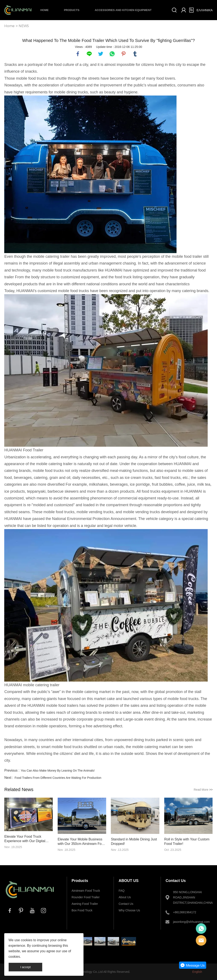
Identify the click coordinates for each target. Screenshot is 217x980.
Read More (203, 790)
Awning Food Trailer (85, 904)
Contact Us (126, 904)
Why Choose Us (129, 910)
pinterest (124, 54)
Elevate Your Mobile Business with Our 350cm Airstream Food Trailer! (81, 842)
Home (44, 10)
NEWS (24, 26)
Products (72, 10)
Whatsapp (201, 929)
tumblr (135, 54)
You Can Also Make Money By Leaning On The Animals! (58, 771)
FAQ (122, 891)
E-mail (201, 940)
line (89, 54)
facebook (78, 54)
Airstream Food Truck (86, 891)
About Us (125, 897)
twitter (101, 54)
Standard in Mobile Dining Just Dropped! (134, 841)
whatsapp (112, 54)
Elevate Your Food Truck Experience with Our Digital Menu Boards (25, 839)
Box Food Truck (82, 910)
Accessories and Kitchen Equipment (123, 10)
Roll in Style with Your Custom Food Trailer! (187, 841)
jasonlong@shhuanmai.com (190, 922)
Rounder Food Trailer (86, 897)
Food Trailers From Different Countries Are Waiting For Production (58, 778)
